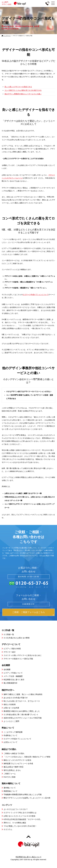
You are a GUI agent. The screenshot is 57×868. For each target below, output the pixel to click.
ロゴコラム (8, 829)
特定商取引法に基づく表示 (14, 680)
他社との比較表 (10, 704)
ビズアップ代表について (13, 673)
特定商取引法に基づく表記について (29, 857)
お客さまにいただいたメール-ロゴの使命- (20, 816)
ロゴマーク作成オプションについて (36, 295)
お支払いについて (10, 742)
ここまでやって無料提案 (13, 732)
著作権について (10, 788)
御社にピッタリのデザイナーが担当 (17, 760)
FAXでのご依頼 (9, 777)
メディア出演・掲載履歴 (13, 676)
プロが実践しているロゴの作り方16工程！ (20, 826)
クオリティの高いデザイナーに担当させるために (23, 655)
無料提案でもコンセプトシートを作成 (18, 763)
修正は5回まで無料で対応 (14, 767)
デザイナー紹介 (10, 652)
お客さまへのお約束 (11, 708)
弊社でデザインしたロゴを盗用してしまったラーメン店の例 (27, 798)
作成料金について (10, 735)
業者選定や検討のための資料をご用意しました (22, 711)
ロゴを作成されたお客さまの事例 (17, 638)
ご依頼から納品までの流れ (14, 753)
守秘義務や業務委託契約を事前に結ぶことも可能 (23, 794)
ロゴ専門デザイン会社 (15, 3)
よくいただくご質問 (11, 721)
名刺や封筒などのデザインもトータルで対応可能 (23, 718)
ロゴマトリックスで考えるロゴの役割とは (20, 813)
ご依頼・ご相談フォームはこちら (28, 612)
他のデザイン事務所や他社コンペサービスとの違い (23, 94)
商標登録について (10, 791)
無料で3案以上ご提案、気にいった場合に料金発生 (23, 694)
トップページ (7, 36)
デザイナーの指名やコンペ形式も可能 (18, 659)
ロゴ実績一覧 (9, 634)
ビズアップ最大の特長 (12, 649)
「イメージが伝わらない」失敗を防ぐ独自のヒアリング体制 (27, 757)
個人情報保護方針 (10, 683)
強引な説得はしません (12, 770)
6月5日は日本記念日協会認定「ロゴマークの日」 (23, 819)
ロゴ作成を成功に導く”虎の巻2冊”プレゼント (21, 715)
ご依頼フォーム (10, 774)
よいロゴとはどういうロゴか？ (16, 809)
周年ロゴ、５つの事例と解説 (15, 823)
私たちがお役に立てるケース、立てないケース (22, 701)
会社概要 (7, 669)
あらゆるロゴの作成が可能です (16, 698)
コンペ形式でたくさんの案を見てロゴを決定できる (23, 90)
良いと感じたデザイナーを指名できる (18, 87)
